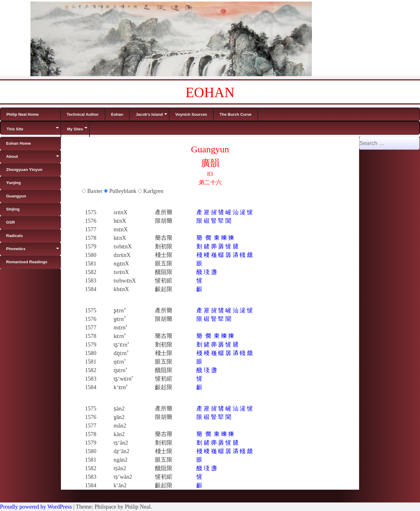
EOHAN (210, 92)
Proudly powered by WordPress (36, 507)
